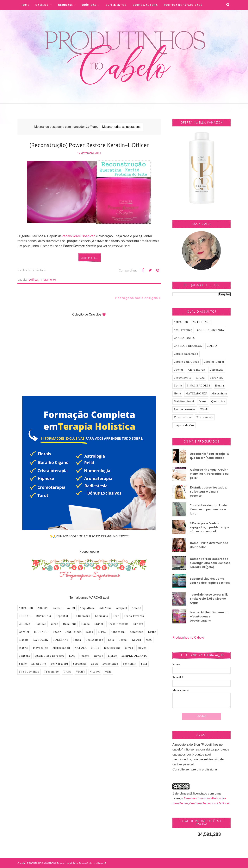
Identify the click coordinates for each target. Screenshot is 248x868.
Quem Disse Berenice (50, 656)
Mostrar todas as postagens (121, 127)
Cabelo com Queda (186, 362)
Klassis (24, 640)
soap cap (89, 236)
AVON (71, 608)
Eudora (138, 624)
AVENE (58, 608)
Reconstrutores (185, 409)
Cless (55, 624)
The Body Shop (29, 672)
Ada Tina (105, 608)
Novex (142, 648)
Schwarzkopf (59, 664)
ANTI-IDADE (201, 322)
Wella (108, 672)
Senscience (110, 664)
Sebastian (80, 664)
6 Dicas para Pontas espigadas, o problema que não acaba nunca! (210, 527)
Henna (220, 386)
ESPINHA (216, 378)
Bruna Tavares (134, 616)
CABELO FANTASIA (211, 330)
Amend (137, 608)
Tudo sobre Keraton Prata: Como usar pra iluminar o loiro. (209, 509)
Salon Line (39, 664)
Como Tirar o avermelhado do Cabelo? (209, 545)
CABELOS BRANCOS (188, 346)
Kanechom (118, 632)
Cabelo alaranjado (186, 354)
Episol (99, 624)
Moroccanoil (61, 648)
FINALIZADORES (199, 386)
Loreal (123, 640)
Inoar (57, 632)
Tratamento (48, 280)
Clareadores (197, 370)
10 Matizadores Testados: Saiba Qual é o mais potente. (208, 492)
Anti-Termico (183, 330)
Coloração (217, 370)
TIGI (144, 664)
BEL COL (25, 616)
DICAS (201, 378)
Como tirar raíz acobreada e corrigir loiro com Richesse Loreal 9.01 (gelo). (210, 563)
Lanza (77, 640)
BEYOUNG (44, 616)
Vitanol (95, 672)
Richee (112, 656)
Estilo (178, 386)
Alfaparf (122, 608)
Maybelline (40, 648)
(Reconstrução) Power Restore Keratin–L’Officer (89, 145)
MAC (149, 640)
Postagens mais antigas (137, 298)
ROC (72, 656)
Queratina (218, 402)
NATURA (81, 648)
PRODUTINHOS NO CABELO (42, 863)
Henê (177, 394)
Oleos (203, 402)
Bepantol (62, 616)
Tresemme (51, 672)
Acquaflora (87, 608)
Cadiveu (41, 624)
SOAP (204, 409)
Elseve (85, 624)
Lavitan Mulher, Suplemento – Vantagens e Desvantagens (210, 616)
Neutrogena (112, 648)
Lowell (137, 640)
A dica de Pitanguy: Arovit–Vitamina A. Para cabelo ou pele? (209, 474)
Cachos (179, 370)
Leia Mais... (89, 258)
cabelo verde (72, 236)
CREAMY (25, 624)
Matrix (24, 648)
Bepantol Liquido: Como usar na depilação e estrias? (210, 581)
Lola (111, 640)
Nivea (129, 648)
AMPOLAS (26, 608)
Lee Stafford (94, 640)
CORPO (212, 346)
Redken (85, 656)
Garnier (24, 632)
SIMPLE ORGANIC (134, 656)
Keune (152, 632)
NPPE (95, 648)
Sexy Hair (129, 664)
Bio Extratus (81, 616)
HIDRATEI (41, 632)
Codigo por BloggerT (96, 863)
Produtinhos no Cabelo (188, 638)
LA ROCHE (41, 640)
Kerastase (136, 632)
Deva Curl (70, 624)
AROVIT (43, 608)
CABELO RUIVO (185, 338)
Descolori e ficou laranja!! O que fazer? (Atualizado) (210, 456)
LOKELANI (60, 640)
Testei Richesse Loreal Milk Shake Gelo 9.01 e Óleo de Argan (209, 599)
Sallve (23, 664)
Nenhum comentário (32, 270)
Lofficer (34, 280)
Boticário (102, 616)
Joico (90, 632)
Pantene (25, 656)
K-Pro (102, 632)
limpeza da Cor (184, 425)
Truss (67, 672)
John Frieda (73, 632)
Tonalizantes (183, 417)
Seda (95, 664)
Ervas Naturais (118, 624)
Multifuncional (184, 402)
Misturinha (219, 394)
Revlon (99, 656)
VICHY (81, 672)
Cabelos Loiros (214, 362)
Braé (116, 616)
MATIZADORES (196, 394)
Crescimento (183, 378)
